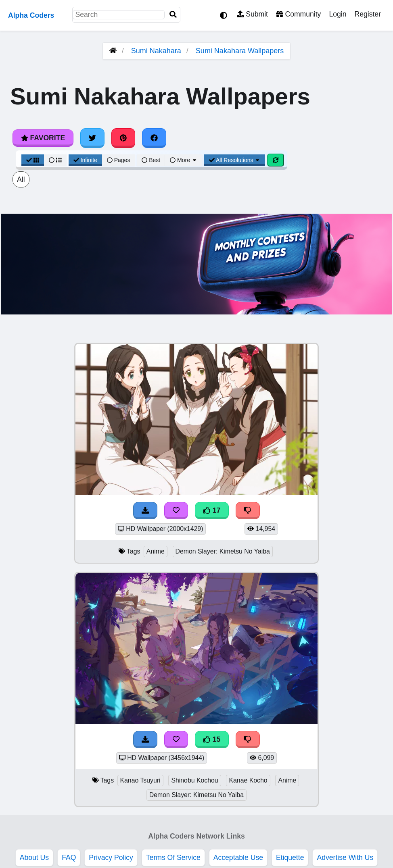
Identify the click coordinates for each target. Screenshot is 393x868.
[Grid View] (33, 160)
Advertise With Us (345, 858)
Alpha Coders (31, 15)
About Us (34, 858)
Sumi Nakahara (156, 51)
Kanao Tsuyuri (140, 780)
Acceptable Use (238, 858)
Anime (156, 551)
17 (212, 510)
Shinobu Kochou (194, 780)
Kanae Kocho (248, 780)
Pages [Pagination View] (119, 160)
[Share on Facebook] (154, 138)
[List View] (55, 160)
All (21, 179)
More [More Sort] (184, 160)
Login (338, 14)
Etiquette (290, 858)
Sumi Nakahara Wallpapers (240, 51)
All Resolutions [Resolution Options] (235, 160)
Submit (252, 14)
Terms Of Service (173, 858)
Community (298, 14)
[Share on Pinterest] (123, 138)
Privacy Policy (111, 858)
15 (212, 739)
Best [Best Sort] (151, 160)
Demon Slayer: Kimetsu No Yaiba (223, 551)
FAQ (69, 858)
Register (368, 14)
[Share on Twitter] (92, 138)
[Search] (173, 15)
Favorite (43, 138)
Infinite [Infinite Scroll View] (85, 160)
